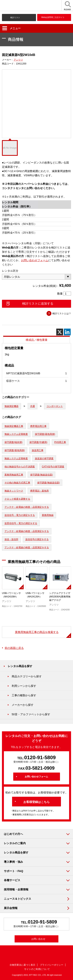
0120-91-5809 (40, 757)
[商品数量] (67, 294)
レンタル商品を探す (20, 666)
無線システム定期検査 (16, 434)
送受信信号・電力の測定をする (21, 523)
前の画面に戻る (14, 648)
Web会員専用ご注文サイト (53, 17)
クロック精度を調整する (17, 499)
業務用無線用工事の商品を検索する (37, 632)
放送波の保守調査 (44, 458)
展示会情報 (11, 908)
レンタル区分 (10, 271)
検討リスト (15, 18)
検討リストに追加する (38, 304)
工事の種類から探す (24, 695)
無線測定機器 (11, 406)
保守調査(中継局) (38, 442)
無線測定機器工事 (14, 426)
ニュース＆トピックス (18, 899)
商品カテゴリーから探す (27, 676)
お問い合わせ (38, 939)
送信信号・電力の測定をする (20, 515)
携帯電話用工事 (38, 426)
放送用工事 (38, 450)
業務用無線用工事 (14, 475)
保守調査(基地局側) (45, 434)
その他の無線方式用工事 (17, 483)
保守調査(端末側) (13, 442)
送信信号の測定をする (37, 539)
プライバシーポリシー (52, 965)
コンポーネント (55, 406)
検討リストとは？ (62, 314)
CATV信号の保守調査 (53, 467)
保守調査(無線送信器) (41, 475)
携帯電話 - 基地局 (39, 491)
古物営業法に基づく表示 (22, 965)
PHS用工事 (60, 442)
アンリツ (18, 60)
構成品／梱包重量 (37, 340)
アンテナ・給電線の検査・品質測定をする (27, 507)
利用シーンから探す (24, 686)
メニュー (11, 28)
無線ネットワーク (14, 491)
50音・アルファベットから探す (31, 714)
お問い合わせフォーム (35, 260)
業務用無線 (48, 515)
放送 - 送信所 (11, 539)
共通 (33, 406)
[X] (60, 332)
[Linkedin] (67, 332)
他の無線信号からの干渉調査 (20, 467)
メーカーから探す (23, 705)
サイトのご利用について (37, 969)
